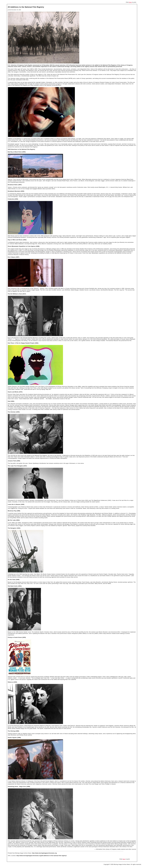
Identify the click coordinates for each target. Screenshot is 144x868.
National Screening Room (54, 85)
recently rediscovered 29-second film (21, 841)
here (130, 2)
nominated (19, 80)
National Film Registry (110, 65)
